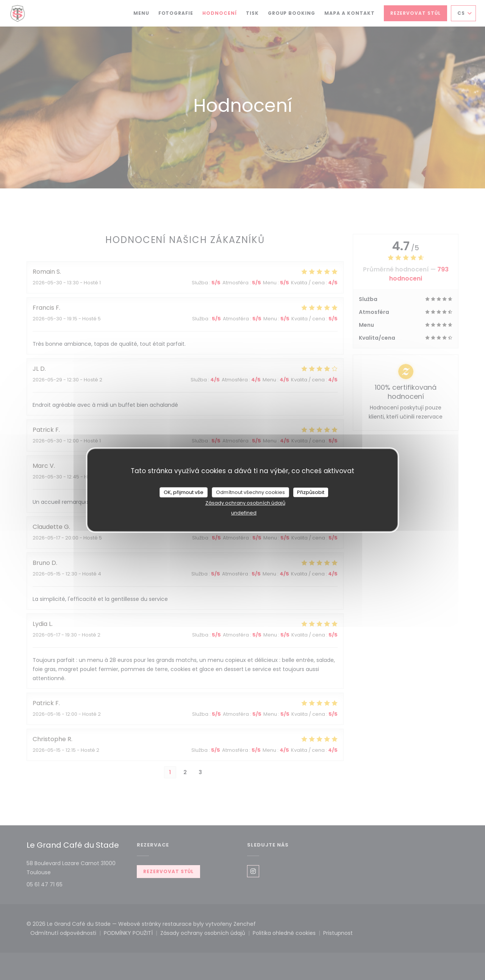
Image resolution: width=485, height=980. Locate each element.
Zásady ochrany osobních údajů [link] (245, 503)
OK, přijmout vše (184, 492)
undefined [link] (244, 513)
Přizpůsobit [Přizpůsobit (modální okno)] (311, 492)
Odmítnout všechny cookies (250, 492)
